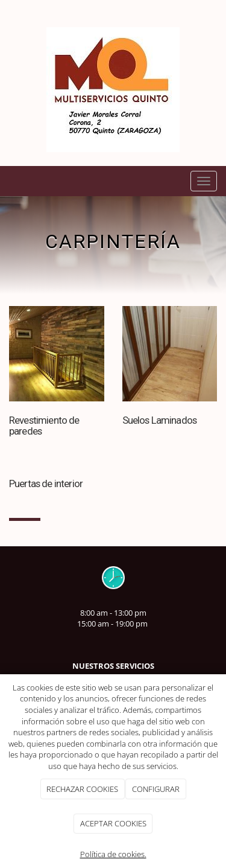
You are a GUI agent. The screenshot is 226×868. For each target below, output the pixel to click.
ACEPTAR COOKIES (113, 823)
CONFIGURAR (156, 789)
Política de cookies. (113, 854)
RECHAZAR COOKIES (82, 789)
